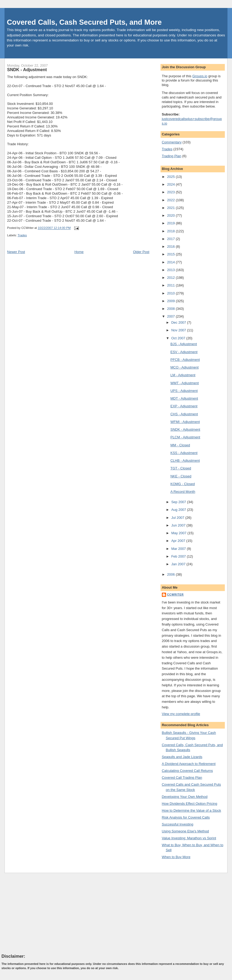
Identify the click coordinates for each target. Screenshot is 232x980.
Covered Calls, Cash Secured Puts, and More (84, 22)
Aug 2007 (179, 510)
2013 (172, 270)
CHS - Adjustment (184, 414)
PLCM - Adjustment (185, 437)
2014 (172, 262)
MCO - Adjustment (184, 367)
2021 (172, 208)
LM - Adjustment (183, 375)
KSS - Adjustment (184, 453)
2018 (172, 231)
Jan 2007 (179, 564)
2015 (172, 254)
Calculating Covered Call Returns (187, 771)
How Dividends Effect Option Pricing (190, 804)
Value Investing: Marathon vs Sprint (189, 838)
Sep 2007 (179, 502)
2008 (172, 309)
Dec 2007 (179, 322)
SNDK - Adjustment (27, 70)
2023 (172, 192)
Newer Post (16, 252)
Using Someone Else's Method (185, 831)
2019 (172, 223)
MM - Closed (180, 445)
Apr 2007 (179, 541)
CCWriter (176, 595)
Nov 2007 (179, 330)
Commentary (172, 142)
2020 (172, 215)
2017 (172, 239)
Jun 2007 (179, 525)
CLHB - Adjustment (185, 461)
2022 (172, 200)
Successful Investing (178, 824)
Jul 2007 (178, 518)
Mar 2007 (179, 549)
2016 (172, 247)
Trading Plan (172, 156)
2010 (172, 293)
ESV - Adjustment (184, 352)
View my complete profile (181, 714)
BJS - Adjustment (184, 344)
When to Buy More (176, 857)
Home (79, 252)
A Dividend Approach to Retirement (189, 764)
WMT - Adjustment (185, 383)
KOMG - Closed (183, 484)
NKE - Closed (181, 476)
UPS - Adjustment (184, 391)
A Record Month (183, 492)
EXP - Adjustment (184, 406)
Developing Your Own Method (185, 797)
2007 (172, 316)
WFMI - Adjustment (185, 422)
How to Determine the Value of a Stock (191, 810)
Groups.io (200, 76)
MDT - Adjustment (184, 398)
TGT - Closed (181, 468)
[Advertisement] (41, 913)
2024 (172, 184)
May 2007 (179, 533)
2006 (172, 574)
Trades (22, 235)
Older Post (141, 252)
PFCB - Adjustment (185, 360)
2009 (172, 301)
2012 (172, 278)
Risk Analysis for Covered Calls (186, 817)
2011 (172, 285)
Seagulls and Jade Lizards (182, 757)
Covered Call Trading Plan (182, 778)
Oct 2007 (179, 338)
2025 (172, 177)
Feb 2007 (179, 556)
